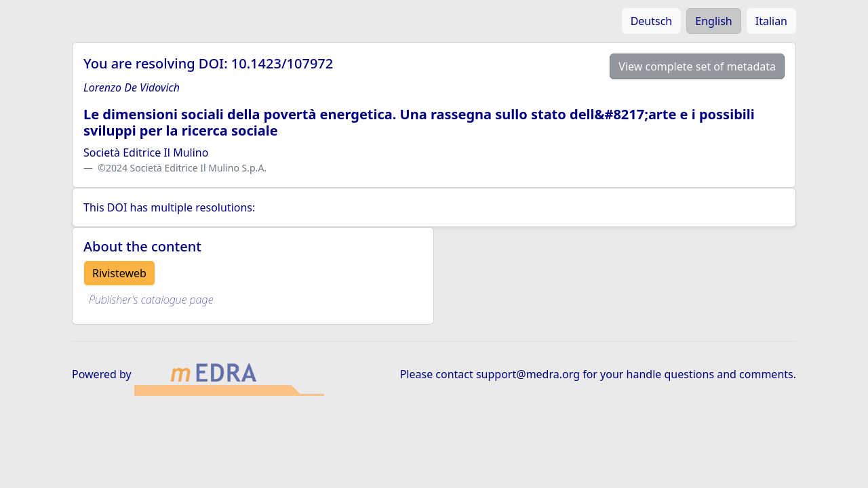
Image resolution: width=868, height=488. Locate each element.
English (713, 21)
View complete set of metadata (697, 66)
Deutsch (652, 21)
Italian (771, 21)
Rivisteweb (119, 273)
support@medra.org (528, 374)
